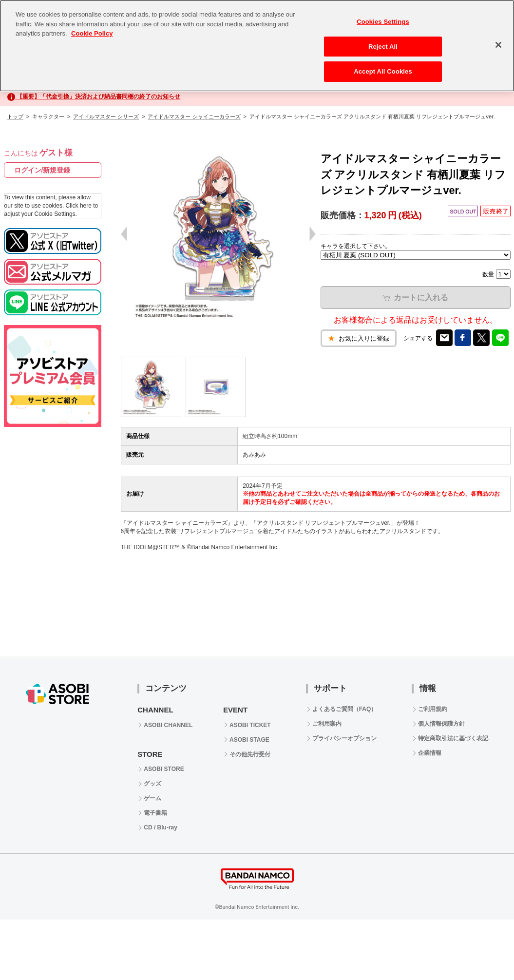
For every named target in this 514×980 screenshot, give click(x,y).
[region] (257, 46)
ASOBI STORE (164, 769)
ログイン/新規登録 (42, 170)
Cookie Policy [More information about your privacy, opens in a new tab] (92, 33)
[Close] (498, 45)
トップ (15, 116)
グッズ (152, 784)
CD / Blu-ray (161, 827)
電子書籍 (155, 813)
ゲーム (152, 798)
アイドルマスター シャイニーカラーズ (194, 116)
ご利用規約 (433, 709)
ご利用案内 (327, 724)
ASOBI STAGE (249, 740)
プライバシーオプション (344, 738)
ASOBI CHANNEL (168, 725)
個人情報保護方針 (441, 724)
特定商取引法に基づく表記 (453, 738)
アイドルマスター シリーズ (106, 116)
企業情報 (430, 753)
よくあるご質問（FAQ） (345, 709)
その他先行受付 (250, 754)
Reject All (383, 47)
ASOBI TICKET (250, 725)
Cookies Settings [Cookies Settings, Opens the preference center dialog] (383, 22)
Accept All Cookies (383, 71)
